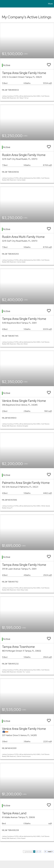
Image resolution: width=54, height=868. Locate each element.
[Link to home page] (2, 4)
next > (50, 852)
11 (45, 852)
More (50, 4)
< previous (28, 852)
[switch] (49, 64)
